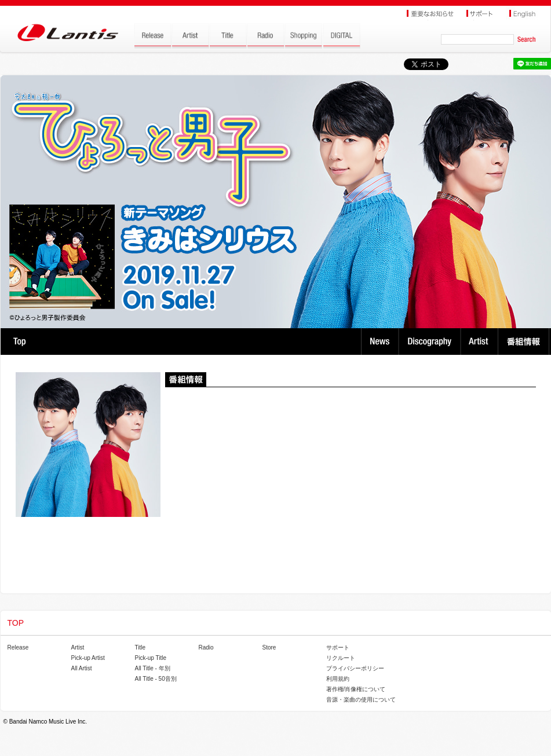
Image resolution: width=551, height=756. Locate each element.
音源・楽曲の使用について (361, 700)
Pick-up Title (151, 658)
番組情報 (525, 342)
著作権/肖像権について (356, 689)
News (380, 342)
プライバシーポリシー (355, 668)
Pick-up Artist (88, 658)
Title (141, 647)
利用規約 (338, 679)
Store (269, 647)
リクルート (341, 658)
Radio (206, 647)
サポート (338, 647)
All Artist (82, 668)
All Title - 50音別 (156, 679)
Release (18, 647)
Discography (431, 342)
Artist (481, 342)
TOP (19, 342)
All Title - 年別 (153, 668)
